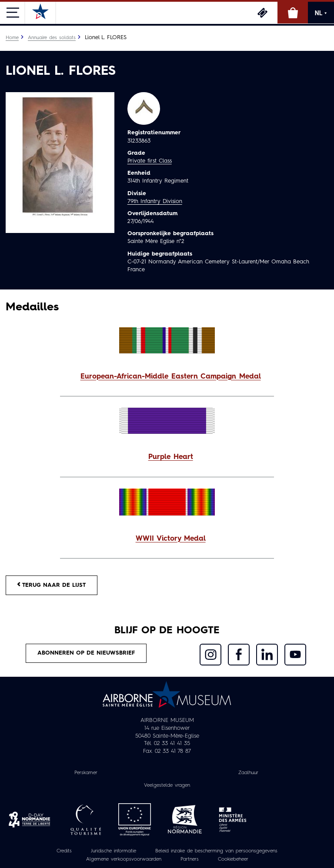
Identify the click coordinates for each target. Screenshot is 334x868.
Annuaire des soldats (52, 38)
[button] (167, 377)
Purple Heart (171, 457)
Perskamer (86, 773)
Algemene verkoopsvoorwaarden (124, 859)
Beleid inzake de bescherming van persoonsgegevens (216, 851)
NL (321, 13)
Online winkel (293, 13)
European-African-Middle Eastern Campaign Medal (171, 377)
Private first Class (150, 161)
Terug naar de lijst (52, 585)
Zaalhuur (248, 773)
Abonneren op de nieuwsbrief (86, 653)
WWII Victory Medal (171, 539)
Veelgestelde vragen (167, 785)
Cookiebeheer (233, 859)
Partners (190, 859)
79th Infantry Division (155, 201)
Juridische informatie (114, 851)
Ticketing (262, 13)
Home (12, 38)
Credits (64, 851)
